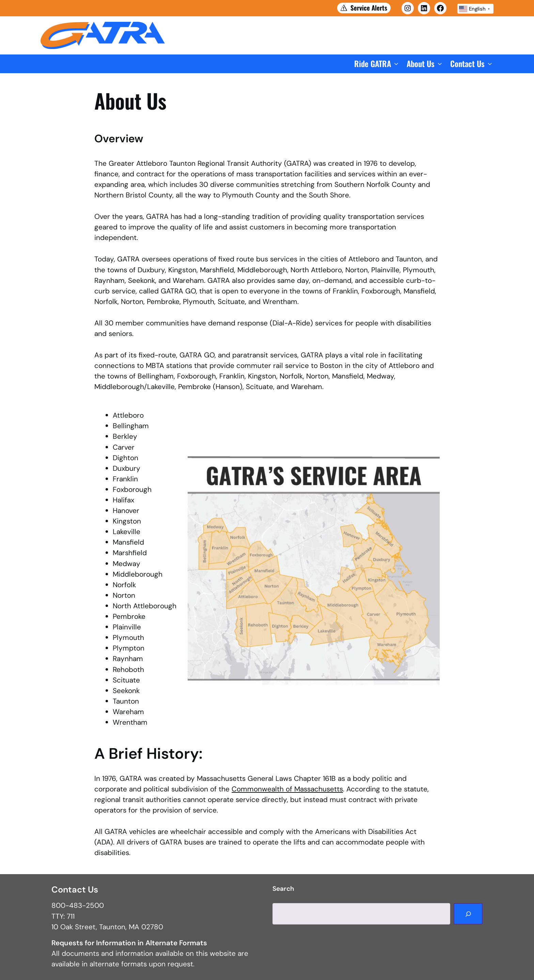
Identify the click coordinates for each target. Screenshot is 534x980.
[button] (377, 64)
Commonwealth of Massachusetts (287, 789)
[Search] (468, 914)
